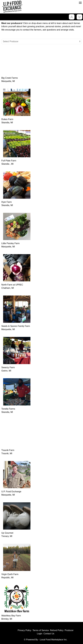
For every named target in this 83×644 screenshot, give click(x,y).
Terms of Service (41, 630)
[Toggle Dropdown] (72, 17)
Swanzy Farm (8, 367)
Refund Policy (57, 630)
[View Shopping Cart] (79, 17)
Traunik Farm (8, 450)
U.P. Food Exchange (11, 492)
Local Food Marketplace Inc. (54, 640)
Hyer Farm (7, 202)
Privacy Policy (24, 630)
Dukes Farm (7, 119)
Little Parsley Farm (10, 243)
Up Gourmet (7, 533)
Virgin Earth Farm (10, 574)
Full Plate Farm (9, 161)
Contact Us (49, 634)
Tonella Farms (8, 409)
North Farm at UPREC (12, 285)
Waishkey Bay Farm (11, 616)
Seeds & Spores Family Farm (16, 326)
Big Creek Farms (10, 78)
